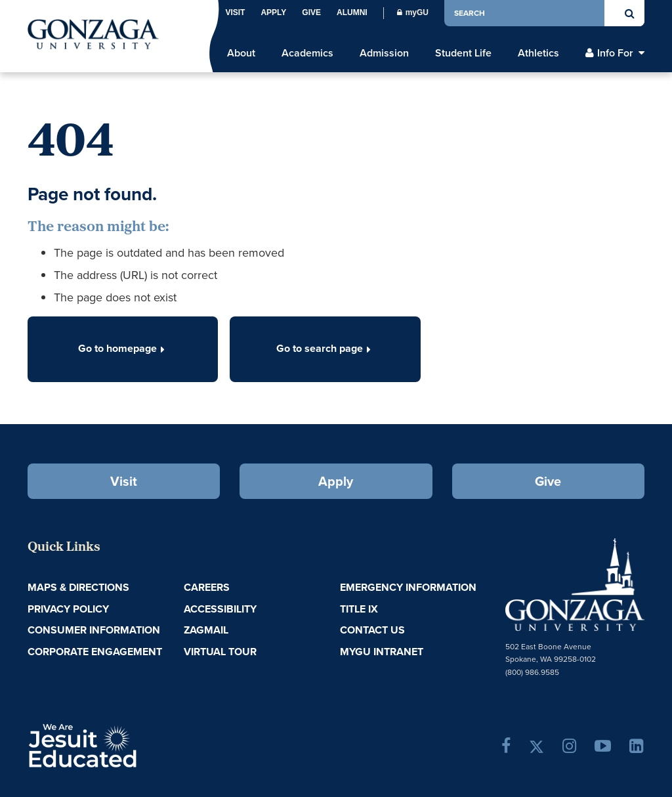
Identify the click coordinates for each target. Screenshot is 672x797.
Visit (235, 12)
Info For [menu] (615, 53)
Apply (273, 12)
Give (311, 12)
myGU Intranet (382, 652)
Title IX (359, 609)
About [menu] (241, 53)
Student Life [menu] (463, 53)
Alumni (352, 12)
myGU (413, 12)
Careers (207, 587)
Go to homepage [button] (123, 348)
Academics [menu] (307, 53)
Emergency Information (408, 587)
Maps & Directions (78, 587)
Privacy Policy (68, 609)
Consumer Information (94, 630)
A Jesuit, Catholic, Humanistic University (128, 744)
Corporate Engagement (95, 652)
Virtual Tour (220, 652)
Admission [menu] (384, 53)
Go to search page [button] (325, 348)
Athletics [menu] (538, 53)
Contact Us (372, 630)
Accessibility (220, 609)
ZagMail (206, 630)
